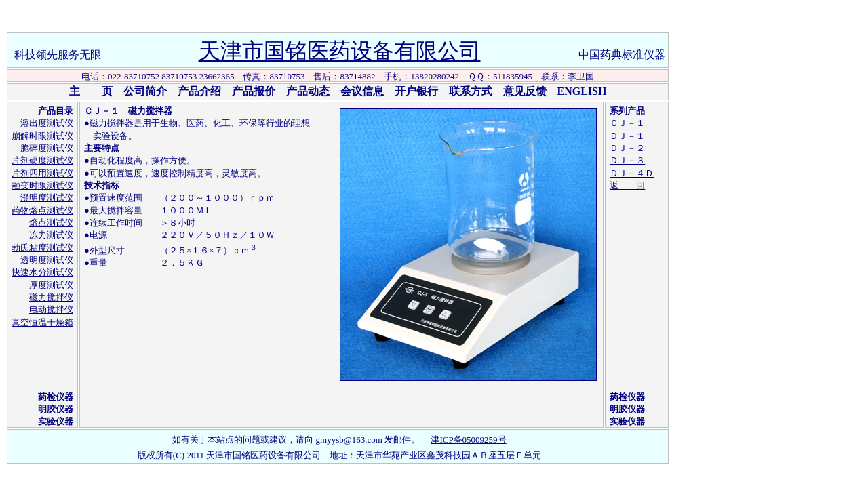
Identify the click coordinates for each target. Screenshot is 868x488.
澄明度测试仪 (47, 198)
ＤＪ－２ (627, 148)
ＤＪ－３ (627, 160)
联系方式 (471, 91)
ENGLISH (582, 91)
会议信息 (362, 91)
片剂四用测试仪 (42, 173)
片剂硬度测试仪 (42, 160)
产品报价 (254, 91)
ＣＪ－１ (627, 123)
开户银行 (416, 91)
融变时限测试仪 (42, 185)
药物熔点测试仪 (42, 210)
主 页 (91, 91)
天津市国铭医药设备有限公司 (340, 51)
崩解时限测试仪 (42, 136)
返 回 (627, 185)
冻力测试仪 (51, 235)
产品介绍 (199, 91)
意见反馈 (525, 91)
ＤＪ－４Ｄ (632, 173)
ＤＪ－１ (627, 136)
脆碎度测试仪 (47, 148)
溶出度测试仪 (47, 123)
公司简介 (145, 91)
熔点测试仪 (51, 223)
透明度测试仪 (47, 260)
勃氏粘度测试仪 (42, 248)
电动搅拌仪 (51, 309)
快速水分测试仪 (42, 272)
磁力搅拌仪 (51, 297)
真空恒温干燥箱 (42, 322)
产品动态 (308, 91)
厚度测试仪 (51, 285)
